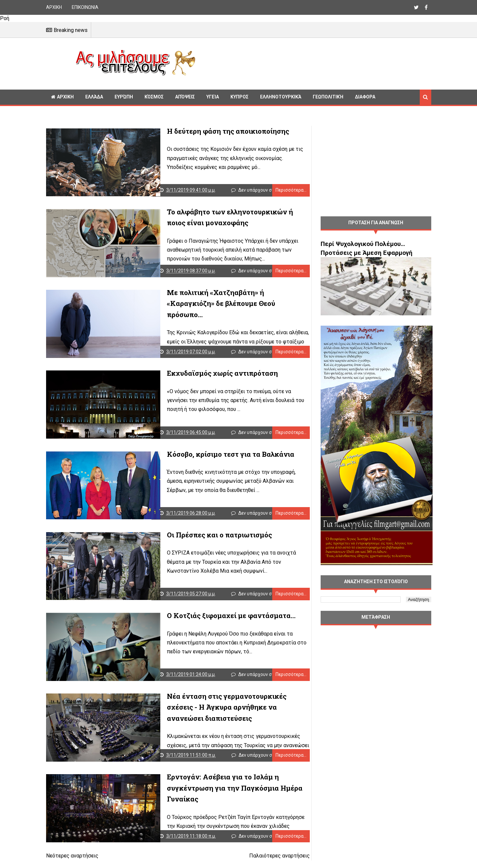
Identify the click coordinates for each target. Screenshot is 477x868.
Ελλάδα (94, 97)
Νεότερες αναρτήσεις (72, 864)
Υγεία (213, 97)
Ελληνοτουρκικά (281, 97)
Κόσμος (154, 97)
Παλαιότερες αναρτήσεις (273, 864)
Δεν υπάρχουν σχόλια (259, 191)
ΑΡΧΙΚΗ (54, 7)
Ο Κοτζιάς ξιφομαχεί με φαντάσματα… (220, 621)
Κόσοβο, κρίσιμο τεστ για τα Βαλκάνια (219, 458)
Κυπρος (239, 97)
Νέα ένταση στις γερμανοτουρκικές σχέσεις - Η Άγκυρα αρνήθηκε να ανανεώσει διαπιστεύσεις (229, 714)
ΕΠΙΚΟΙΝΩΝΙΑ (85, 7)
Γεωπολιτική (328, 97)
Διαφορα (365, 97)
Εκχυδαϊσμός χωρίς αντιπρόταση (211, 376)
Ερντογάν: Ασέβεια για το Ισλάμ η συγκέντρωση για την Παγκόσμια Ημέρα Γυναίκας (223, 795)
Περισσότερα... (284, 191)
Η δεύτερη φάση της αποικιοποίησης (216, 131)
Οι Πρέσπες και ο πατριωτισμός (208, 539)
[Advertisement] (316, 63)
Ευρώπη (124, 97)
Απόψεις (185, 97)
